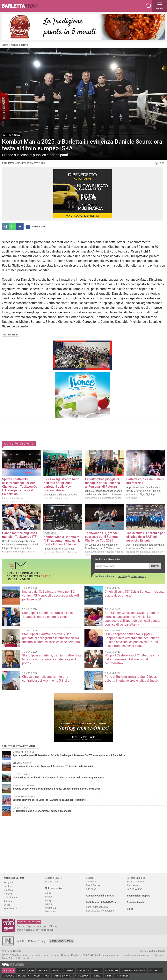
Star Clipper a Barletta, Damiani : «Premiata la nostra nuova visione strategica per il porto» (52, 659)
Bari (32, 971)
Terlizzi (97, 976)
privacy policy (138, 576)
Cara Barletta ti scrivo (97, 907)
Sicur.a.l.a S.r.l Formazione (100, 911)
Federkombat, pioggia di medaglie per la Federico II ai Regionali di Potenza (104, 483)
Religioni (8, 883)
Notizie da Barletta (14, 878)
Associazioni (52, 882)
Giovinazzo (111, 971)
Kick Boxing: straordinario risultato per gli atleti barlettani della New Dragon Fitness (62, 485)
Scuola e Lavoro (53, 878)
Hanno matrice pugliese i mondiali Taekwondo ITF (20, 535)
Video (130, 909)
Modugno (9, 976)
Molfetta (24, 976)
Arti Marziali (51, 908)
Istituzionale (10, 897)
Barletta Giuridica (136, 878)
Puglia (36, 976)
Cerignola (83, 971)
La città (8, 886)
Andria (22, 971)
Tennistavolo (52, 911)
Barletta (9, 971)
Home (5, 45)
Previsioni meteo (136, 902)
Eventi (7, 905)
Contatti (20, 941)
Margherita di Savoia (134, 971)
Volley (48, 900)
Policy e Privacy (37, 941)
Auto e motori (134, 885)
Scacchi (90, 878)
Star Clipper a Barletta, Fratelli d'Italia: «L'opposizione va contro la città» (48, 615)
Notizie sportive (19, 45)
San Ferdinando (62, 976)
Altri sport (91, 889)
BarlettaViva (22, 6)
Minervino (155, 971)
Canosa (69, 971)
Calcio (48, 893)
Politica (8, 894)
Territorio (9, 901)
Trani (108, 976)
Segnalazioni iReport (138, 896)
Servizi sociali (11, 908)
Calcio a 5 (91, 882)
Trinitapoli (122, 976)
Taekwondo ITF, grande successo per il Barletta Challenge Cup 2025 (101, 537)
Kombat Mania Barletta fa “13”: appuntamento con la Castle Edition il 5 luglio (62, 541)
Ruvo (47, 976)
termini (122, 576)
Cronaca (8, 890)
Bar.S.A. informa (135, 882)
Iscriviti (155, 566)
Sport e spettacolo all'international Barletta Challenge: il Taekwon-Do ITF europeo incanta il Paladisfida (20, 487)
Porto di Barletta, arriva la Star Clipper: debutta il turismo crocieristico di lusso (131, 679)
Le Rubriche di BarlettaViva (101, 902)
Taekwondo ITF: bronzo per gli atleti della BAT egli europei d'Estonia (145, 537)
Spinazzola (82, 976)
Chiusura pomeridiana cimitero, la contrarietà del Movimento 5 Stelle (46, 679)
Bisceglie (43, 971)
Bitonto (56, 971)
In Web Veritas (134, 889)
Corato (97, 971)
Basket (48, 897)
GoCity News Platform (62, 941)
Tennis (48, 904)
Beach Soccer (93, 885)
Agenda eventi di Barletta (100, 896)
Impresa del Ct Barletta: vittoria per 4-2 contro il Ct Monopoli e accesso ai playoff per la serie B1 (51, 595)
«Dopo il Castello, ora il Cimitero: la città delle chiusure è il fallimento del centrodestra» (132, 659)
